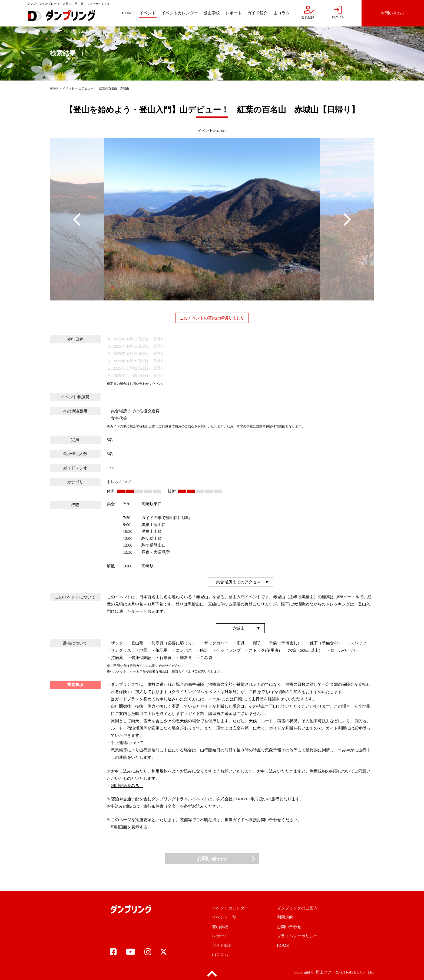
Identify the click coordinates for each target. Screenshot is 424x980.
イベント (68, 88)
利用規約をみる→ (127, 786)
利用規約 (285, 917)
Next (347, 219)
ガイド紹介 (222, 945)
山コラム (220, 955)
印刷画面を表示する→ (131, 827)
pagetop (212, 974)
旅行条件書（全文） (162, 806)
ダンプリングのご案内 (297, 908)
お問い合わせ (212, 859)
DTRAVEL (350, 972)
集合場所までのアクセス (238, 582)
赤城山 (238, 628)
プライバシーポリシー (297, 936)
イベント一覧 (224, 917)
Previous (77, 219)
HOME (54, 88)
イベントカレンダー (230, 908)
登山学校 (220, 927)
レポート (220, 936)
